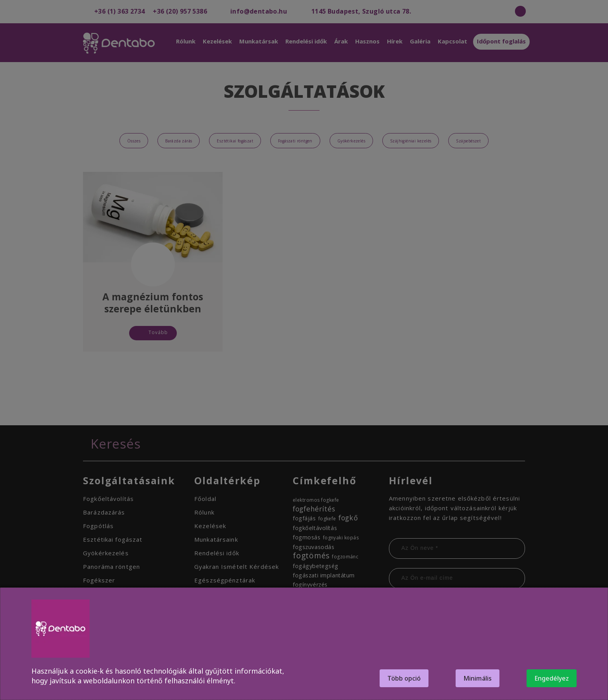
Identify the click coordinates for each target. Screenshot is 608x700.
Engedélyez (552, 678)
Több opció (404, 678)
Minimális (478, 678)
